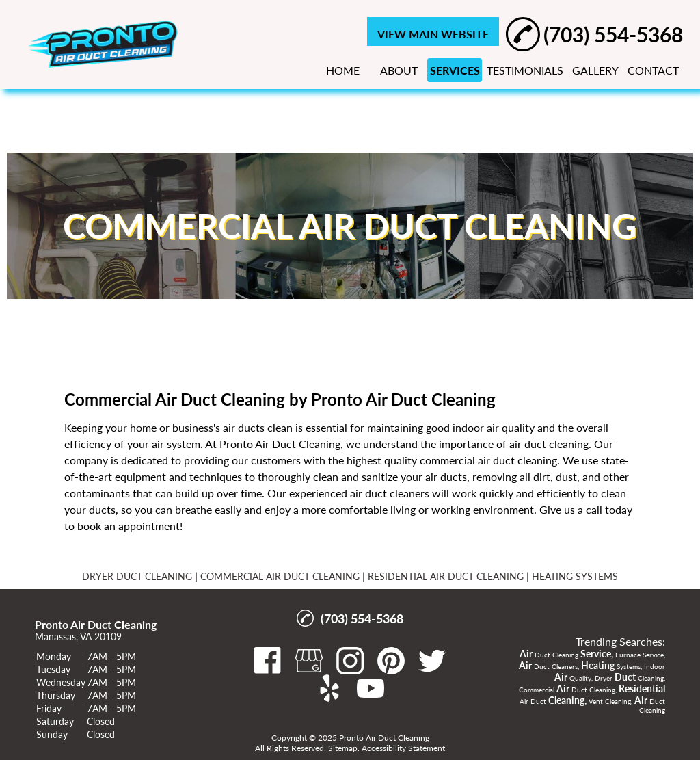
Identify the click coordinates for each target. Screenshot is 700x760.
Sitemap (343, 748)
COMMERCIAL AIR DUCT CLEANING (280, 576)
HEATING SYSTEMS (575, 576)
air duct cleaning (549, 444)
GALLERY (595, 70)
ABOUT (399, 70)
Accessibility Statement (403, 748)
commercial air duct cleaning (488, 460)
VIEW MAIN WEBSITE (433, 34)
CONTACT (653, 70)
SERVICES (455, 70)
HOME (343, 70)
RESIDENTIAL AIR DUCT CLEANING (446, 576)
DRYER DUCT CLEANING (137, 576)
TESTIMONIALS (525, 70)
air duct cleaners (390, 493)
